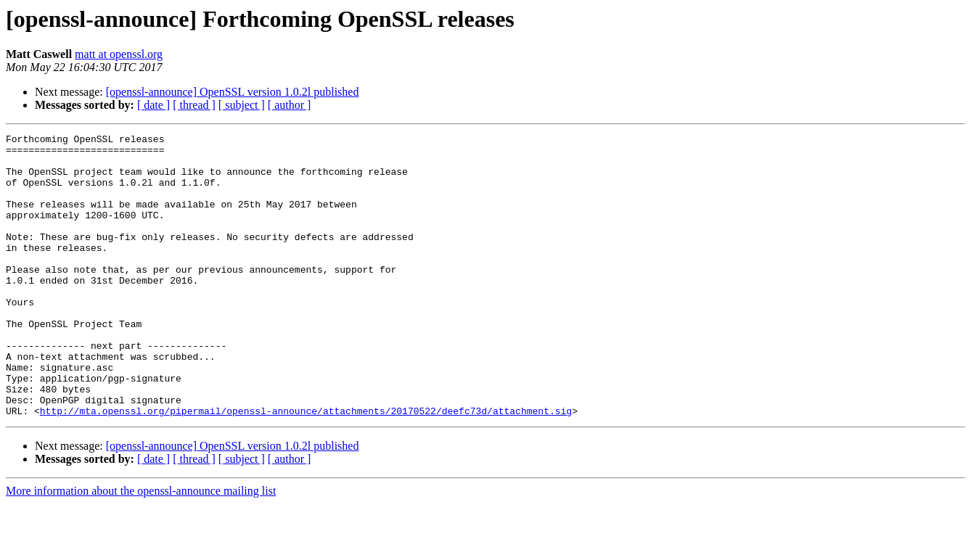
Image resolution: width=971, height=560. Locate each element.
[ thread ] (194, 105)
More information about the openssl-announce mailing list (141, 547)
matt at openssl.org (119, 54)
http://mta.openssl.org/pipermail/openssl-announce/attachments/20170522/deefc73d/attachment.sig (306, 467)
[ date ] (153, 105)
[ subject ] (242, 105)
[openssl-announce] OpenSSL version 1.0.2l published (233, 92)
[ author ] (290, 105)
